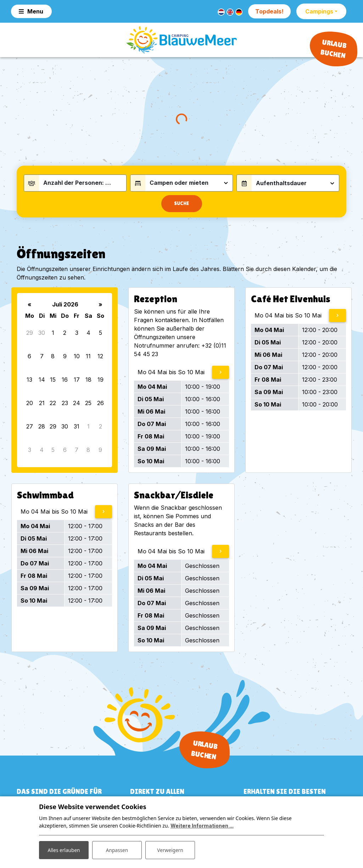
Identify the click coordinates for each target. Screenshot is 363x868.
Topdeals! (269, 11)
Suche (181, 207)
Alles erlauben (64, 850)
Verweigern (170, 850)
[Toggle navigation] (31, 11)
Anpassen (117, 850)
